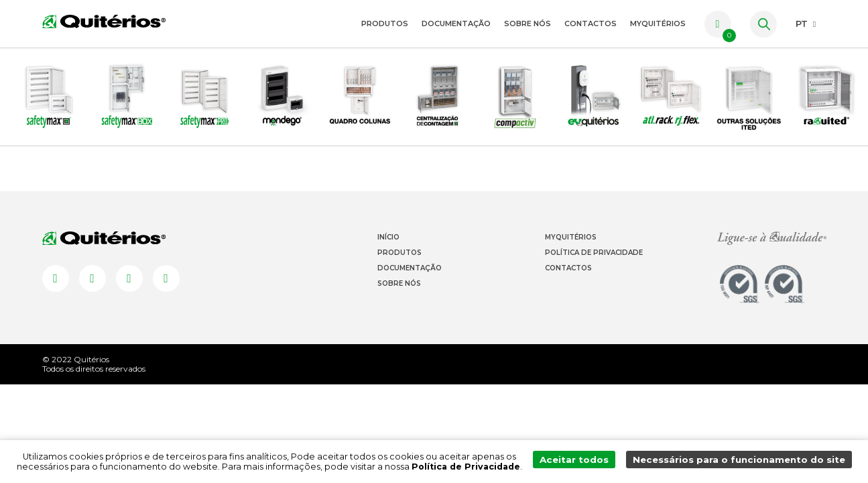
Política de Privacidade (594, 269)
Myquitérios (571, 254)
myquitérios (658, 23)
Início (388, 254)
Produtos (385, 23)
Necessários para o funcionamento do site (744, 462)
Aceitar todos (587, 462)
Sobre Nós (528, 23)
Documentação (456, 23)
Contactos (591, 23)
